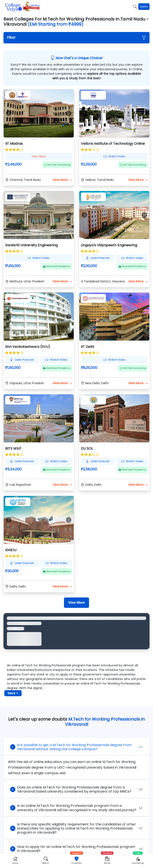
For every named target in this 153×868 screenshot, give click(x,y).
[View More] (76, 603)
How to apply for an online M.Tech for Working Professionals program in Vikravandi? (73, 849)
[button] (77, 38)
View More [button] (62, 180)
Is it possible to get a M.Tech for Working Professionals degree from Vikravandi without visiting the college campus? (71, 747)
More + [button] (13, 693)
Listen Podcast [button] (98, 258)
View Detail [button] (39, 156)
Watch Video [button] (114, 156)
